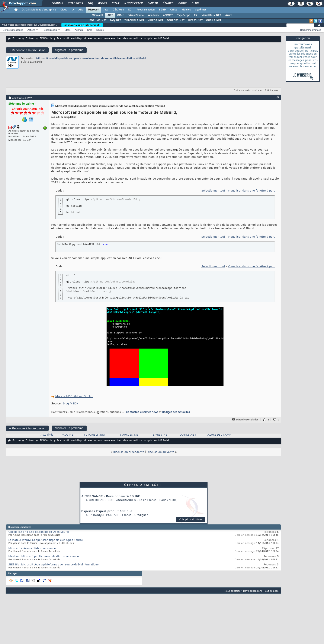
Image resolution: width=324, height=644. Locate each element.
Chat (115, 3)
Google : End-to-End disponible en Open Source (39, 532)
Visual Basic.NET (211, 15)
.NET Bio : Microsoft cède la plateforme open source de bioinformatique (53, 565)
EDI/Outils (46, 39)
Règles (100, 30)
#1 (278, 97)
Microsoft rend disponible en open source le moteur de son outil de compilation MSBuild (91, 58)
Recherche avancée (311, 30)
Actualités (47, 435)
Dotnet (30, 39)
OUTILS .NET (214, 20)
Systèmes (201, 10)
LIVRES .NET (195, 20)
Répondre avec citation (246, 420)
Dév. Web (118, 10)
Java (106, 10)
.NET (110, 15)
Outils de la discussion (247, 91)
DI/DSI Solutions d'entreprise (39, 10)
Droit (182, 3)
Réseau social (50, 30)
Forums (57, 3)
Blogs (102, 3)
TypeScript (183, 15)
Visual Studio (136, 15)
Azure (229, 15)
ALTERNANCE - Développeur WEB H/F (111, 496)
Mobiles (186, 10)
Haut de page (271, 591)
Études (168, 3)
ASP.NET (168, 15)
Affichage (270, 91)
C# (196, 15)
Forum (17, 39)
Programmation (146, 10)
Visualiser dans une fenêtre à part (251, 191)
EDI (130, 10)
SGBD (162, 10)
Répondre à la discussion (27, 50)
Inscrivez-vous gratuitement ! (82, 25)
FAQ (90, 3)
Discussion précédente (129, 452)
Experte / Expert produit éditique (107, 511)
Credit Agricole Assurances (113, 500)
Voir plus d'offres (191, 520)
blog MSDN (71, 404)
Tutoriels (75, 3)
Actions (31, 30)
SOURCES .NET (176, 20)
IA (73, 10)
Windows (153, 15)
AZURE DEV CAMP (219, 435)
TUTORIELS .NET (134, 20)
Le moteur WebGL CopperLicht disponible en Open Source (46, 540)
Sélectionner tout (213, 191)
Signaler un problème (69, 50)
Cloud (64, 10)
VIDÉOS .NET (155, 20)
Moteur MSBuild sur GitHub (74, 396)
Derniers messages (13, 30)
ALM (81, 10)
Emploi (152, 3)
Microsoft (94, 10)
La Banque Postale (104, 515)
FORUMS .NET (98, 20)
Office (174, 10)
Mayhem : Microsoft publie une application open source (44, 557)
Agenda (79, 30)
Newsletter (133, 3)
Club (195, 3)
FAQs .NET (68, 435)
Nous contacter (233, 591)
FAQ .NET (115, 20)
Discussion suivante (161, 452)
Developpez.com (253, 591)
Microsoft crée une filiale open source (32, 549)
